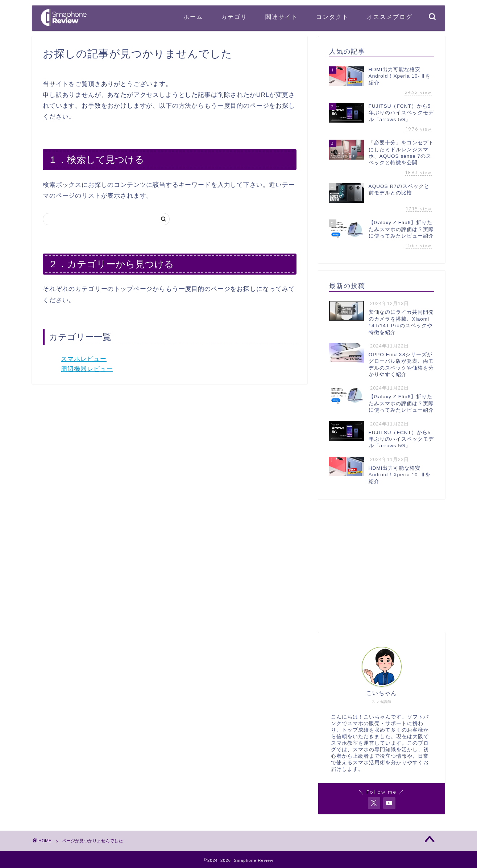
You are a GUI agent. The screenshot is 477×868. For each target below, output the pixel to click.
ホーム (193, 17)
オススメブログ (390, 17)
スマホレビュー (84, 359)
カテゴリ (234, 17)
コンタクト (332, 17)
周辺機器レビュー (87, 369)
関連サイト (282, 17)
